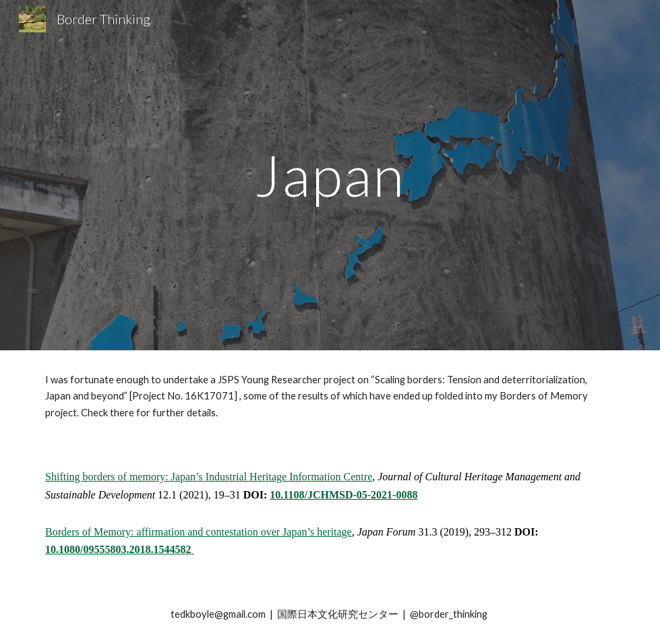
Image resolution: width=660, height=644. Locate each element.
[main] (330, 175)
